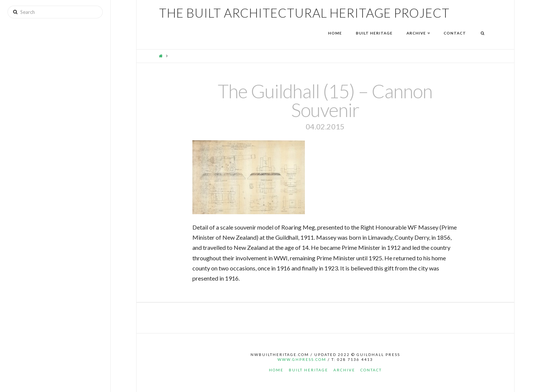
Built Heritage (308, 370)
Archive (344, 370)
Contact (371, 370)
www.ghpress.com (302, 359)
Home (276, 370)
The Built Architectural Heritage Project (304, 13)
